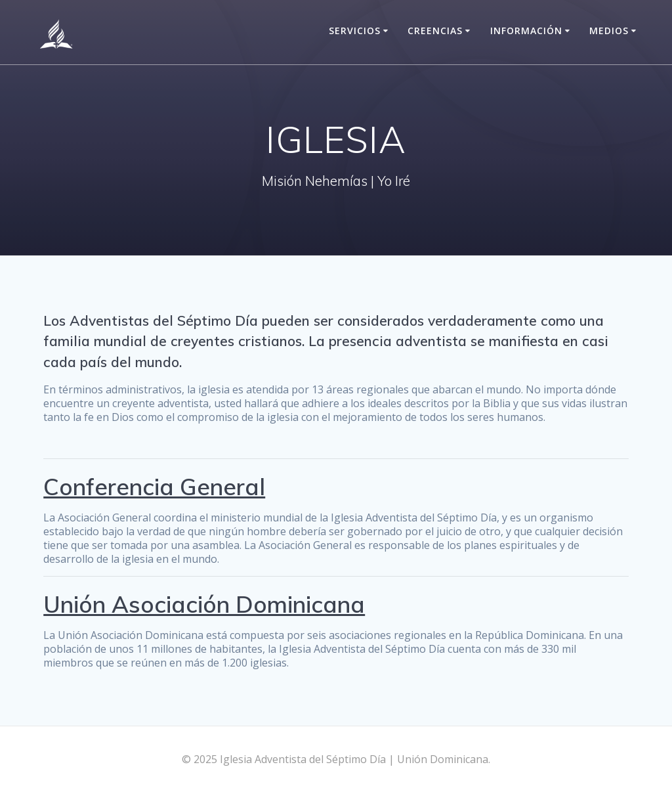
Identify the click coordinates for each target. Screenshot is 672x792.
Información (526, 31)
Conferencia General (154, 487)
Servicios (355, 31)
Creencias (435, 31)
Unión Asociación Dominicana (204, 604)
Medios (609, 31)
